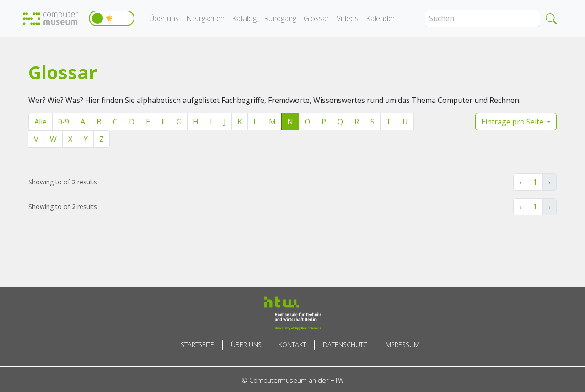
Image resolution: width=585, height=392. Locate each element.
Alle (40, 122)
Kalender (381, 18)
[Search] (483, 18)
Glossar (317, 18)
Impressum (402, 345)
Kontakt (292, 345)
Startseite (197, 345)
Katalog (244, 18)
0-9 (64, 122)
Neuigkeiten (205, 18)
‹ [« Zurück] (520, 182)
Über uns (164, 18)
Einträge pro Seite (513, 122)
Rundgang (280, 18)
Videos (348, 18)
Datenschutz (345, 345)
